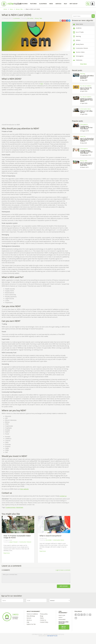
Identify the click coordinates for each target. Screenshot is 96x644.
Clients (42, 618)
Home (5, 9)
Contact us (43, 620)
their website (24, 489)
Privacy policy (44, 614)
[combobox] (60, 600)
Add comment (64, 586)
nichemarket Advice (59, 540)
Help (28, 622)
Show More (83, 64)
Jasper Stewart (14, 542)
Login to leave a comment (63, 570)
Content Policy (44, 622)
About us (29, 620)
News (11, 9)
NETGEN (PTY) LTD (52, 636)
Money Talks (19, 9)
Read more (7, 553)
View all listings (31, 616)
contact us (63, 496)
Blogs (42, 616)
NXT (42, 84)
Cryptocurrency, (11, 507)
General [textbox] (52, 601)
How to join (62, 615)
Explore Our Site (31, 624)
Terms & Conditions (32, 614)
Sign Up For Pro (63, 627)
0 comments (16, 18)
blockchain (20, 507)
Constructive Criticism (25, 542)
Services (29, 618)
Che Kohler (30, 18)
